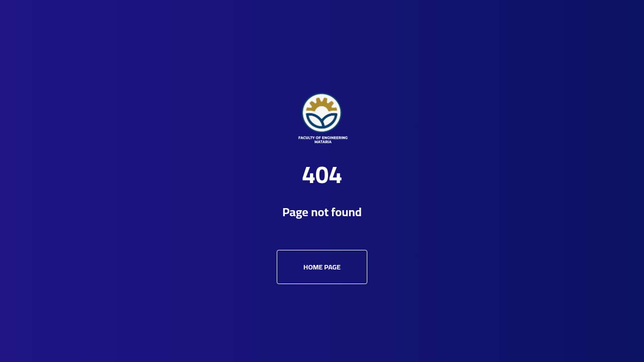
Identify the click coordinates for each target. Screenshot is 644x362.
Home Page (322, 267)
